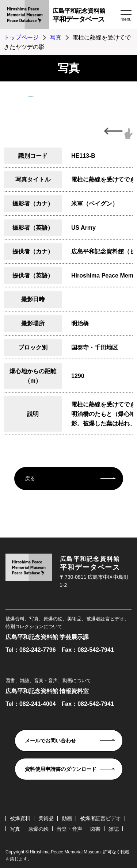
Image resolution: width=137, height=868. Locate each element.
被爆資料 (20, 818)
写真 (56, 37)
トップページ (21, 37)
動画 (67, 818)
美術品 (46, 818)
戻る (30, 478)
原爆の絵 (38, 829)
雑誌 (114, 829)
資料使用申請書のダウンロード (61, 769)
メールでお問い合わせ (50, 741)
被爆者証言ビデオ (100, 818)
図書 (95, 829)
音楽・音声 (69, 829)
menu (126, 19)
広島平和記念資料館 (86, 16)
